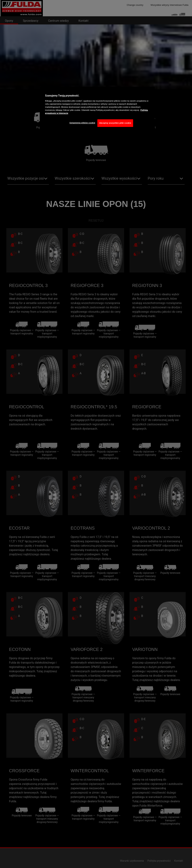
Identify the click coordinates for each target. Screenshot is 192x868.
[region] (97, 110)
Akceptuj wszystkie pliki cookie (115, 123)
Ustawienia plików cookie (82, 123)
